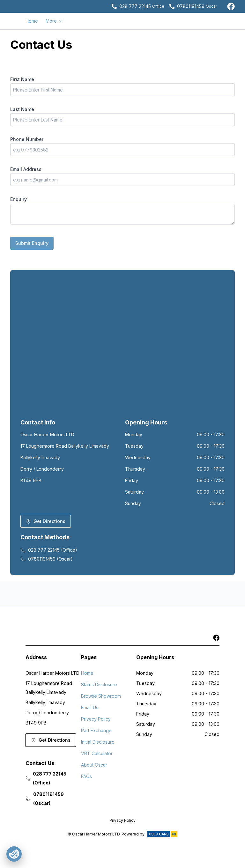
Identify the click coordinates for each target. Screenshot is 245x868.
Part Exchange (96, 730)
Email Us (90, 707)
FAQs (86, 776)
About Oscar (94, 765)
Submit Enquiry (32, 243)
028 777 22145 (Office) (49, 550)
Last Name (22, 109)
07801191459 (191, 6)
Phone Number (27, 139)
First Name (22, 79)
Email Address (26, 169)
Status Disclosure (99, 684)
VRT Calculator (97, 753)
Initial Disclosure (98, 742)
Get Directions (46, 521)
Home (32, 21)
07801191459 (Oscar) (47, 559)
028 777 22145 (135, 6)
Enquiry (19, 199)
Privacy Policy (96, 719)
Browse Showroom (101, 696)
